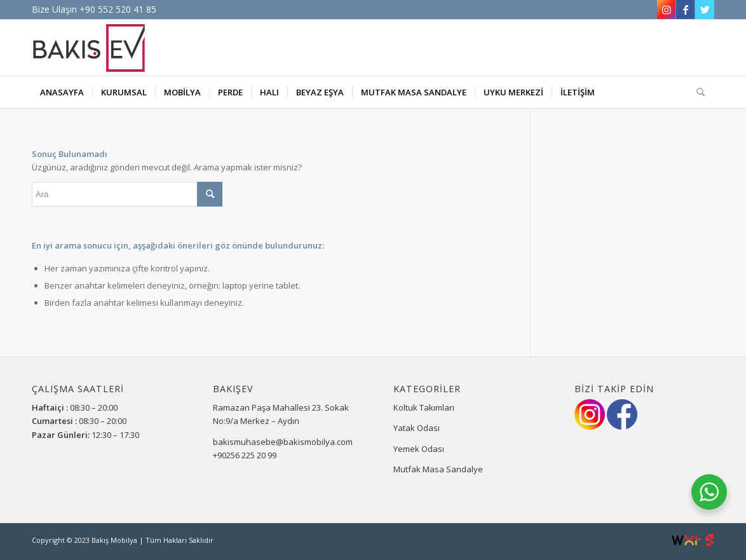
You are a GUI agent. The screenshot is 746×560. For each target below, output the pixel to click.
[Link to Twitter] (705, 10)
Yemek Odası (419, 449)
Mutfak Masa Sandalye (438, 469)
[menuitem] (62, 92)
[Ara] (696, 92)
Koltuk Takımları (424, 407)
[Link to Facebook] (685, 10)
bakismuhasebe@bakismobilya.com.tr (287, 442)
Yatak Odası (417, 428)
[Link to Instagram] (666, 10)
